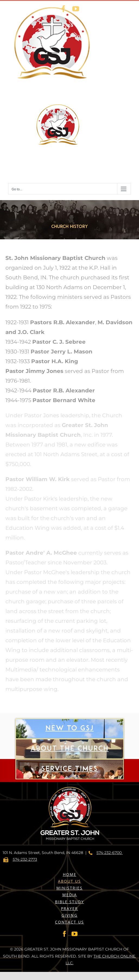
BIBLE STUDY (69, 902)
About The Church (70, 759)
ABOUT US (69, 881)
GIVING (69, 915)
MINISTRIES (69, 888)
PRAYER (69, 908)
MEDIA (70, 895)
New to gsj (70, 739)
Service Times (69, 779)
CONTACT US (69, 922)
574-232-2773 (25, 859)
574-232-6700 (110, 853)
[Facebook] (64, 934)
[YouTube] (75, 934)
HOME (70, 874)
